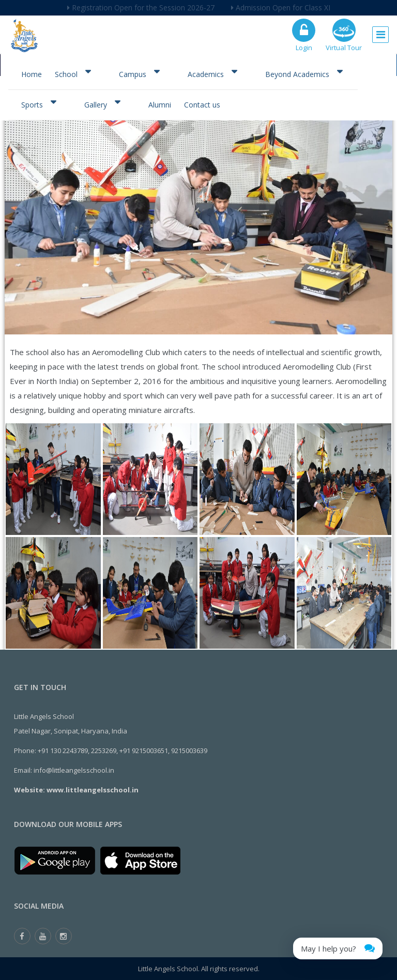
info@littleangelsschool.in (74, 770)
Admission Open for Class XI (281, 7)
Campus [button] (139, 73)
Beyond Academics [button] (304, 73)
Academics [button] (212, 73)
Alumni (160, 105)
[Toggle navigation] (380, 32)
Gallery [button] (102, 104)
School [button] (73, 73)
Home (32, 74)
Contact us (202, 105)
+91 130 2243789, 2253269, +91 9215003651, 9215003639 (123, 751)
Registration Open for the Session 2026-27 (141, 7)
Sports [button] (39, 104)
